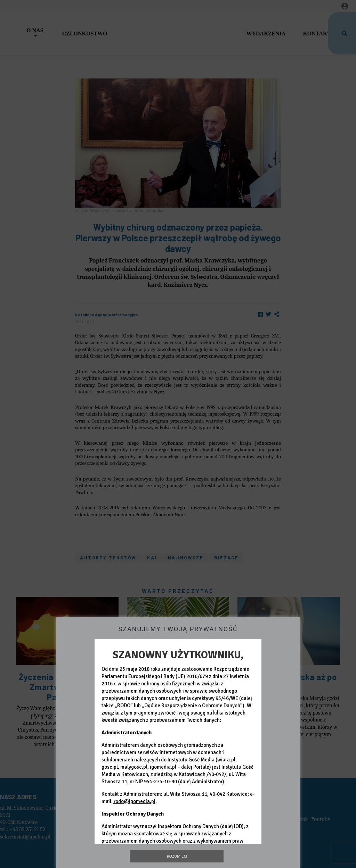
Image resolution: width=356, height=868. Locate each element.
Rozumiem (177, 856)
